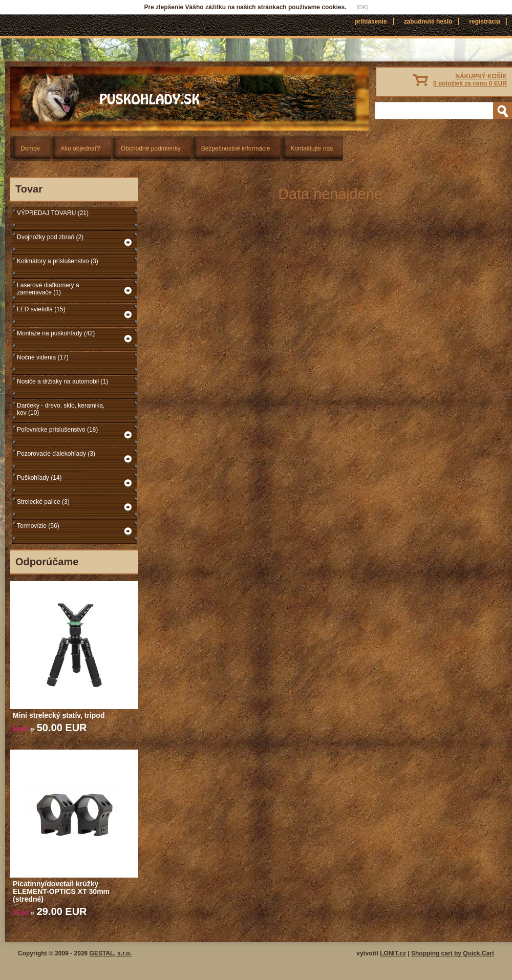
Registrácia (485, 22)
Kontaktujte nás (312, 148)
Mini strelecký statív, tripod (59, 715)
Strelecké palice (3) (43, 502)
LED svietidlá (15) (41, 309)
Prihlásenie (370, 22)
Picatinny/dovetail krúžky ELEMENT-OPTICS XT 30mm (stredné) (61, 891)
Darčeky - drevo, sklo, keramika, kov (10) (61, 409)
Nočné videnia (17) (43, 357)
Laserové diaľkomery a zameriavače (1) (48, 289)
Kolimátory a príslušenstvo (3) (58, 261)
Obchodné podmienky (151, 148)
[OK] (362, 7)
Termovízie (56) (38, 526)
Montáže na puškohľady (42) (56, 333)
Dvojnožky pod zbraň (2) (50, 237)
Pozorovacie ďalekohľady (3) (56, 454)
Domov (30, 148)
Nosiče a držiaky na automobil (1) (62, 381)
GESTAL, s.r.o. (111, 953)
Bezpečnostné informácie (236, 148)
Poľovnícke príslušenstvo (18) (57, 430)
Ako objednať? (80, 148)
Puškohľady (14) (39, 478)
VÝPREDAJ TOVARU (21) (53, 213)
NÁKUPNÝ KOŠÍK (470, 80)
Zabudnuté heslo (428, 22)
